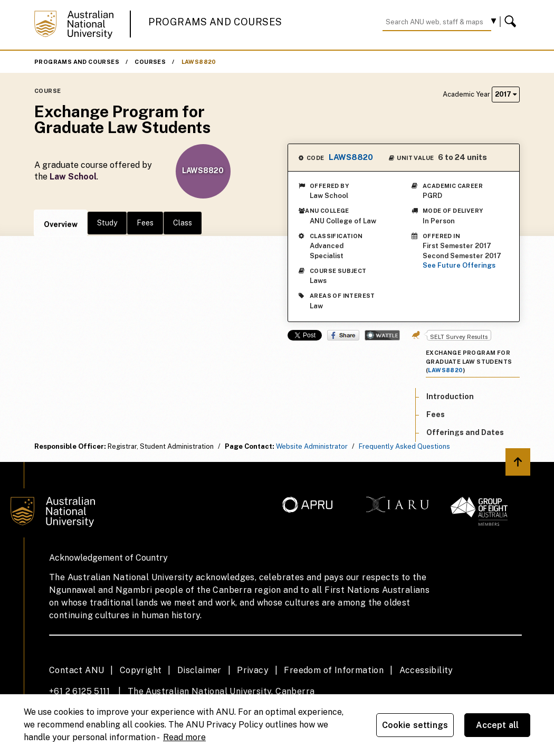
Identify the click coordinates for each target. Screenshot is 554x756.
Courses (150, 62)
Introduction (450, 396)
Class (183, 223)
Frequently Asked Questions (404, 446)
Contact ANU (77, 670)
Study (107, 223)
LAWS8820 (199, 62)
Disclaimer (199, 670)
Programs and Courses (215, 22)
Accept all (498, 725)
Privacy (253, 670)
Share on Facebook (343, 335)
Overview (61, 224)
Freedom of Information (334, 670)
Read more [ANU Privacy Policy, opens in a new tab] (184, 737)
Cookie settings (415, 725)
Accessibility (426, 670)
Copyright (141, 670)
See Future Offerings (459, 265)
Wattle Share (382, 335)
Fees (145, 223)
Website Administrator (312, 446)
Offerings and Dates (465, 432)
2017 (506, 94)
